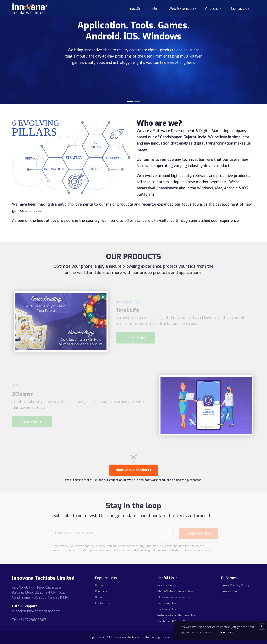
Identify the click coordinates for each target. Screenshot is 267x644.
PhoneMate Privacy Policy (175, 591)
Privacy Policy (203, 550)
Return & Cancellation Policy (177, 615)
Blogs (99, 597)
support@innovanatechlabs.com (36, 611)
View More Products (134, 470)
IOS (154, 9)
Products (101, 591)
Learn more (225, 632)
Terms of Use (167, 603)
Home (99, 585)
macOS (134, 9)
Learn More (136, 338)
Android (212, 9)
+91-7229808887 (32, 620)
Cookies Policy (167, 609)
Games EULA (228, 591)
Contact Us (103, 603)
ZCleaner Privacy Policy (173, 597)
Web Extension (181, 9)
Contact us (240, 9)
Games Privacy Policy (234, 585)
